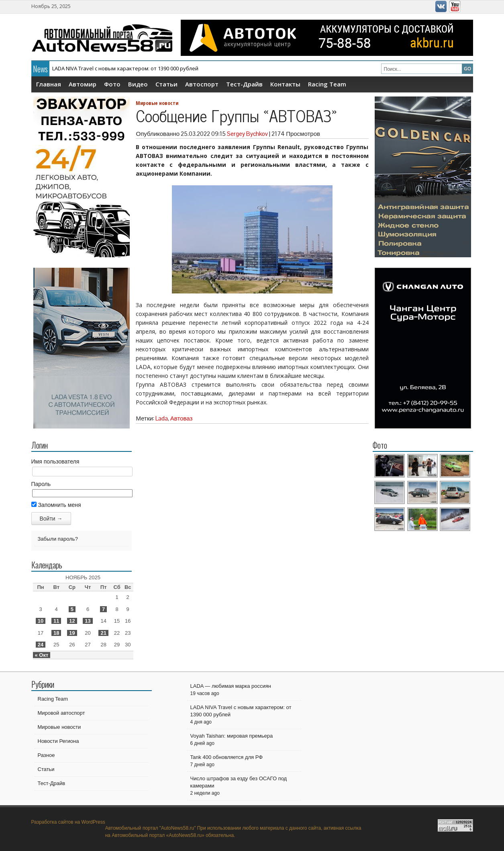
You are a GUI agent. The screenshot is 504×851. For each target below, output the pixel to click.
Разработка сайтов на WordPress (68, 822)
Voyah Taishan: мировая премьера (232, 736)
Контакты (285, 84)
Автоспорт (202, 84)
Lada (162, 418)
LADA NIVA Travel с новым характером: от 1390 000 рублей (125, 68)
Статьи (166, 84)
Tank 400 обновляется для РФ (227, 757)
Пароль (41, 484)
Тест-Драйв (244, 84)
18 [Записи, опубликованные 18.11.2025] (56, 633)
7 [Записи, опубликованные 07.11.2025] (103, 609)
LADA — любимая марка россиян (231, 686)
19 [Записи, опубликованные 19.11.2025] (72, 633)
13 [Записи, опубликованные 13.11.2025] (88, 621)
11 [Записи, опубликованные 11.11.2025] (56, 621)
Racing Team (327, 84)
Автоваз (182, 418)
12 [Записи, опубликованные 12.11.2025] (72, 621)
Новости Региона (58, 741)
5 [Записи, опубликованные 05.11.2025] (72, 609)
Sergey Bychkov (247, 134)
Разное (46, 755)
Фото (112, 84)
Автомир (83, 84)
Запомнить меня (56, 505)
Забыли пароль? (58, 539)
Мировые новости (157, 103)
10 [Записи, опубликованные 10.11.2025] (41, 621)
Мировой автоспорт (61, 713)
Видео (138, 84)
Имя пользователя (55, 461)
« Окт (42, 655)
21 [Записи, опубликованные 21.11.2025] (103, 633)
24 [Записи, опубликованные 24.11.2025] (41, 645)
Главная (49, 84)
